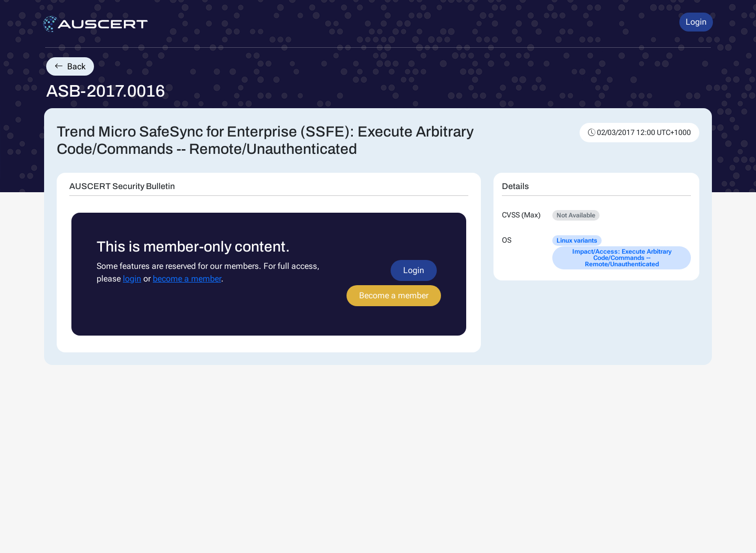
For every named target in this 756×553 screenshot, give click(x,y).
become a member (187, 279)
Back (70, 66)
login (132, 279)
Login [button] (696, 22)
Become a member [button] (394, 295)
